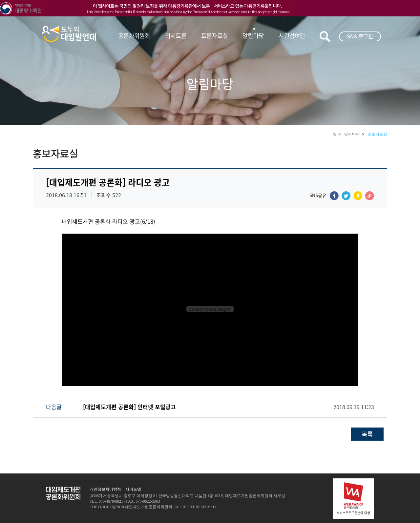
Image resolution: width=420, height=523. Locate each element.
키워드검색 (325, 37)
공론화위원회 (134, 36)
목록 (367, 434)
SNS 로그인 (360, 36)
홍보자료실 (377, 134)
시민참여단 (292, 36)
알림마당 (253, 36)
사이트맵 (133, 489)
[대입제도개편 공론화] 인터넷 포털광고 (129, 407)
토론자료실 (214, 36)
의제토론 (176, 36)
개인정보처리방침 (105, 489)
